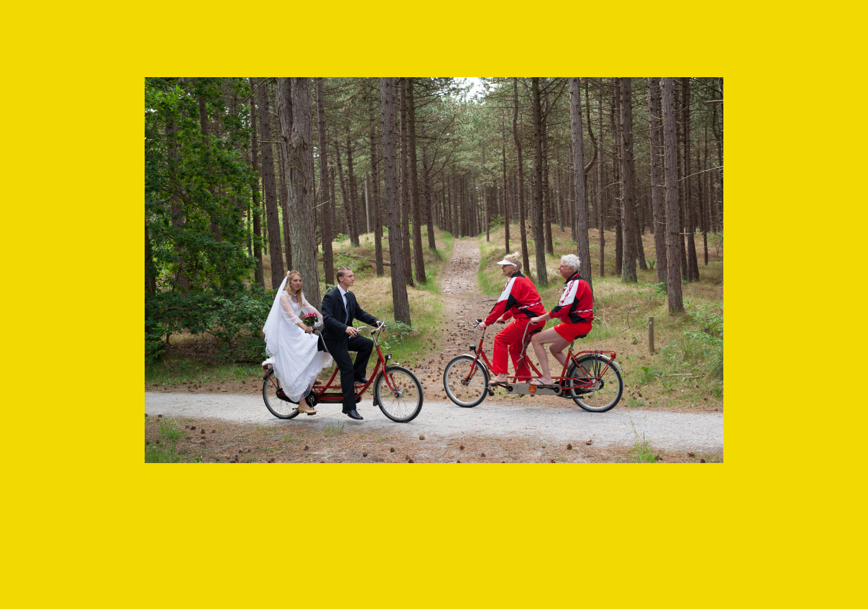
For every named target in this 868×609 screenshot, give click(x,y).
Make (207, 576)
